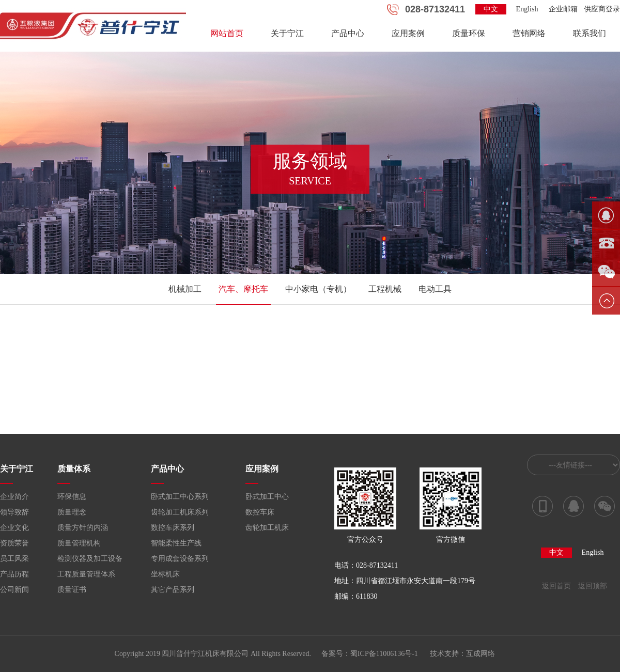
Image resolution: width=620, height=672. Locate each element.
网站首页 (227, 33)
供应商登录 (602, 9)
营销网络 (529, 33)
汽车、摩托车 (243, 289)
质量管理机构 (79, 543)
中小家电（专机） (318, 289)
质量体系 (74, 469)
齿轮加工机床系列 (180, 512)
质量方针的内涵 (83, 528)
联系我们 (590, 33)
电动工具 (435, 289)
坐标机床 (165, 574)
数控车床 (260, 512)
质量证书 (72, 590)
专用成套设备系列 (180, 559)
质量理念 (72, 512)
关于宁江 (287, 33)
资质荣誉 (14, 543)
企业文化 (14, 528)
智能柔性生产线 (176, 543)
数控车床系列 (173, 528)
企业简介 (14, 497)
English (527, 9)
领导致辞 (14, 512)
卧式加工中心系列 (180, 497)
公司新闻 (14, 590)
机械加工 (185, 289)
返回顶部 (593, 586)
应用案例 (408, 33)
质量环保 (469, 33)
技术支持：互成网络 (462, 654)
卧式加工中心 (267, 497)
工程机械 (385, 289)
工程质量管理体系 (86, 574)
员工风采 (14, 559)
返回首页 (556, 586)
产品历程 (14, 574)
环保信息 (72, 497)
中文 (491, 9)
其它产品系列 (173, 590)
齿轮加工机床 (267, 528)
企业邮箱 (563, 9)
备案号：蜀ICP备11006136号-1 (370, 654)
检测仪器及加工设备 (90, 559)
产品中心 (348, 33)
